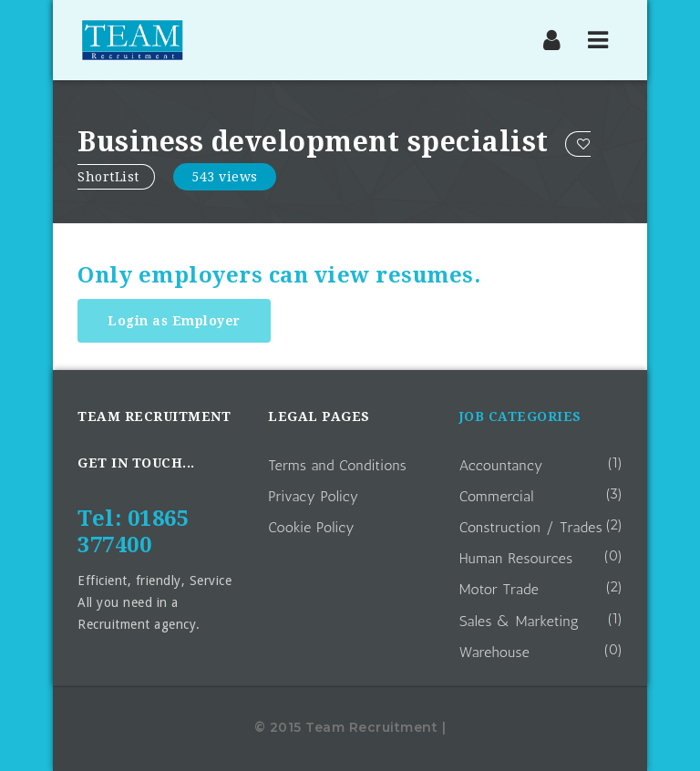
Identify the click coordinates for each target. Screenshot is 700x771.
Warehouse (495, 652)
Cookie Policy (311, 527)
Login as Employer (174, 321)
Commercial (497, 496)
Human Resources (516, 558)
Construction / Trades (531, 527)
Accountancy (501, 465)
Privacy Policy (313, 496)
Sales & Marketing (520, 621)
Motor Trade (499, 589)
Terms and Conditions (337, 465)
